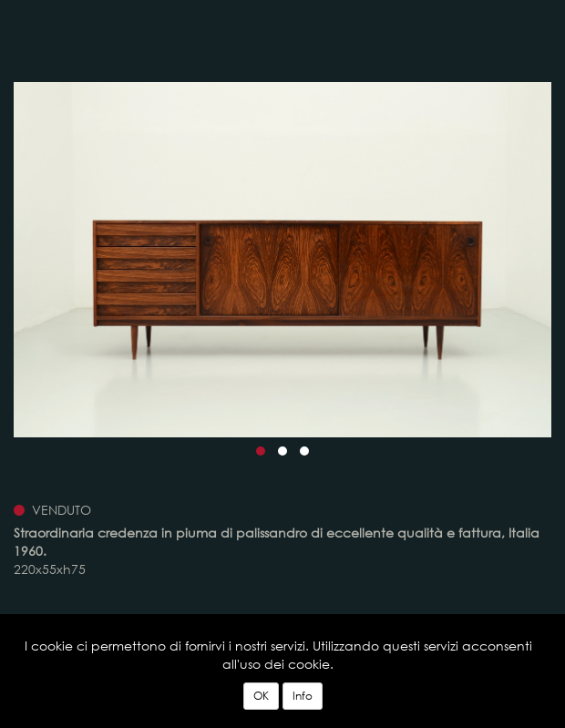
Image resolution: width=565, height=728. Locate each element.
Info (303, 696)
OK (261, 696)
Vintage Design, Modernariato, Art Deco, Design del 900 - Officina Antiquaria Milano (114, 35)
